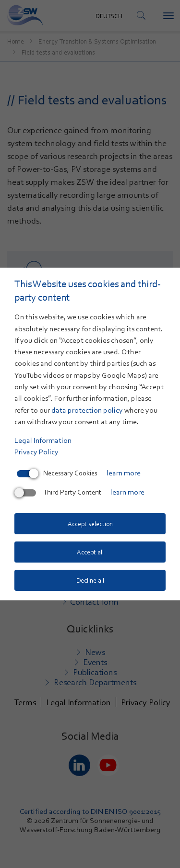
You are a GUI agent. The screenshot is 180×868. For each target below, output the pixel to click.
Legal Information (43, 440)
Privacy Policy (36, 452)
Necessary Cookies (57, 473)
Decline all (90, 580)
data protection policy (87, 410)
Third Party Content (59, 492)
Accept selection (90, 524)
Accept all (90, 552)
